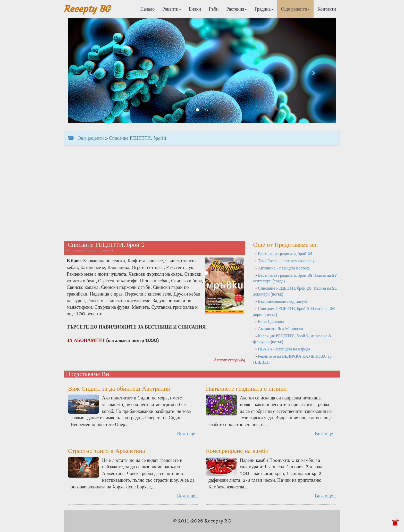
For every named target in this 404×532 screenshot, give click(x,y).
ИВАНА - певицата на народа (283, 349)
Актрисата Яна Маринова (279, 329)
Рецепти (172, 9)
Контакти (327, 9)
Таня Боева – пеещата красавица (285, 261)
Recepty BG (87, 9)
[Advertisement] (202, 198)
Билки (195, 9)
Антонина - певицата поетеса (282, 268)
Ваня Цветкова (269, 321)
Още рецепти (296, 9)
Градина (264, 9)
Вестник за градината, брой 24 (284, 253)
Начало (148, 9)
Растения (237, 9)
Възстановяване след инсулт (281, 301)
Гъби (214, 9)
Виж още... (188, 434)
